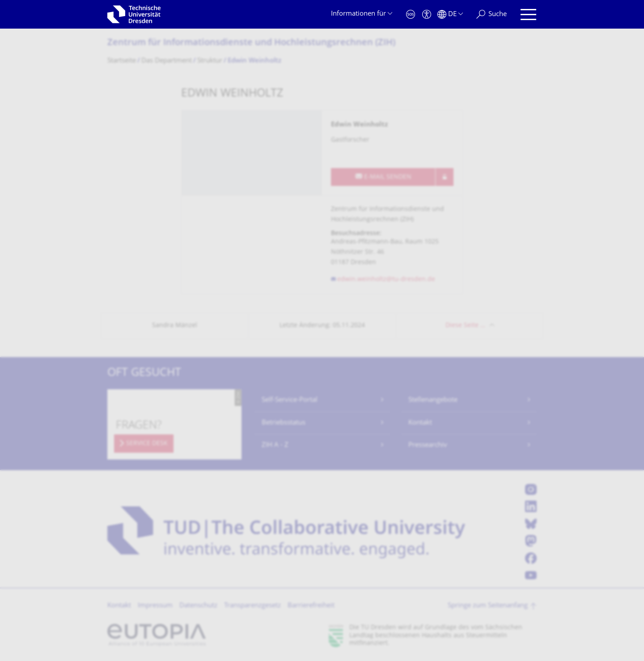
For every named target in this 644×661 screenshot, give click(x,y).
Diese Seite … (465, 326)
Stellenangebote (433, 400)
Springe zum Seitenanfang (488, 606)
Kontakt (420, 423)
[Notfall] (411, 15)
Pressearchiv (428, 445)
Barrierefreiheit (311, 606)
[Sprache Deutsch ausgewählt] (450, 15)
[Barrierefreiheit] (427, 15)
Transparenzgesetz (252, 606)
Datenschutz (198, 606)
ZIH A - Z (275, 445)
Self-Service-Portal (290, 400)
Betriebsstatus (284, 423)
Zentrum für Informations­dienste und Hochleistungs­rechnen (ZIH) (251, 43)
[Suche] (491, 15)
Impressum (155, 606)
